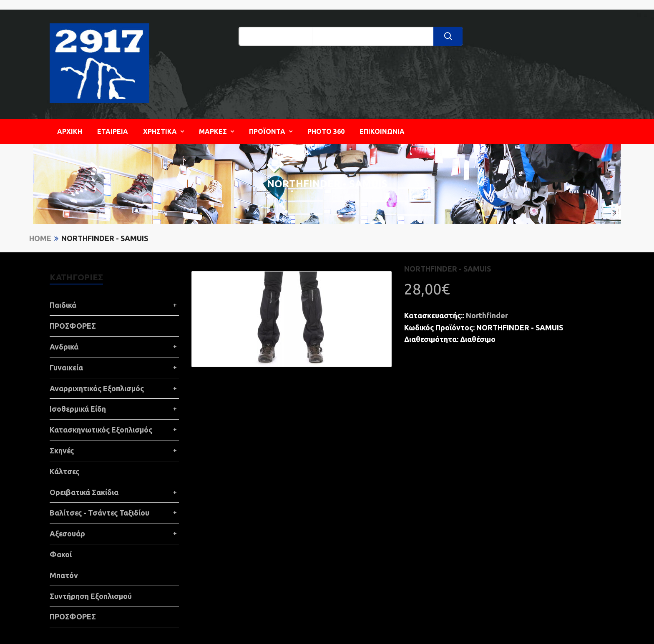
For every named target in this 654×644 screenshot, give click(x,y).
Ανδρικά (64, 347)
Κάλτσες (64, 471)
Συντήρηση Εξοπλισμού (91, 596)
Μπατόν (64, 575)
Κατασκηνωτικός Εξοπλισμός (101, 430)
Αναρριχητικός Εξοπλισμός (97, 388)
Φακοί (61, 554)
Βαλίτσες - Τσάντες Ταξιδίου (99, 513)
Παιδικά (63, 305)
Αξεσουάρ (67, 533)
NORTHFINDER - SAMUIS (105, 238)
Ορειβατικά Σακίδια (84, 492)
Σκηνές (62, 450)
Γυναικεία (66, 367)
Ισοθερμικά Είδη (78, 409)
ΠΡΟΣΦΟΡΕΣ (73, 326)
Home (40, 238)
